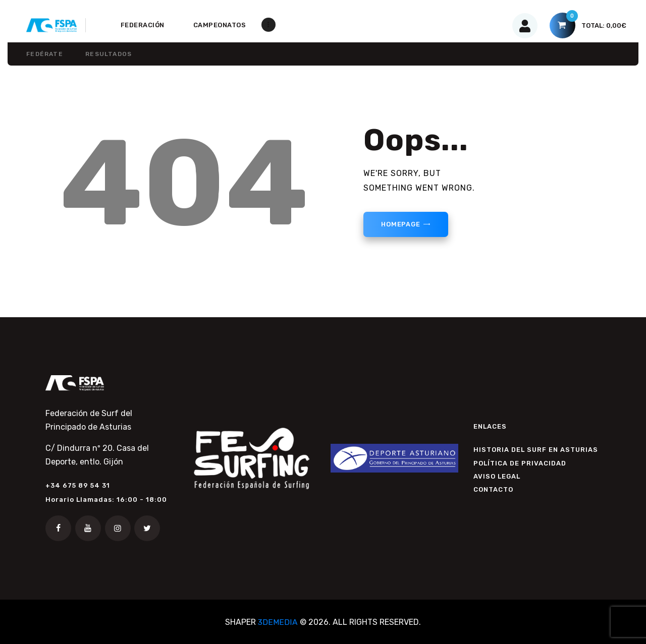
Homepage (401, 225)
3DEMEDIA (278, 622)
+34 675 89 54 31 (78, 485)
